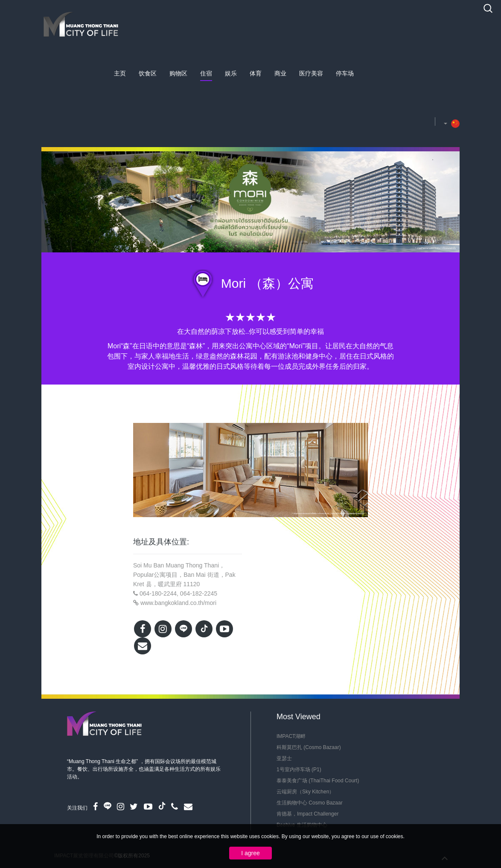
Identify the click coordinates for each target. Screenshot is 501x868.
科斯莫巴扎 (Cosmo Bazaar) (309, 747)
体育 (256, 73)
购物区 (178, 73)
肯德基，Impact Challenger (307, 814)
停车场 (345, 73)
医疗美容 (311, 73)
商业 (280, 73)
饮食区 (148, 73)
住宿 (206, 73)
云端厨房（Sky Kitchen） (305, 792)
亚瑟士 (284, 758)
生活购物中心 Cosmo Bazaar (310, 803)
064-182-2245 (199, 593)
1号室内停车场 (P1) (299, 770)
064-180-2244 (158, 593)
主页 (120, 73)
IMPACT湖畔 (291, 736)
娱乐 (231, 73)
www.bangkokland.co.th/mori (178, 603)
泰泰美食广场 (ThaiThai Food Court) (318, 781)
